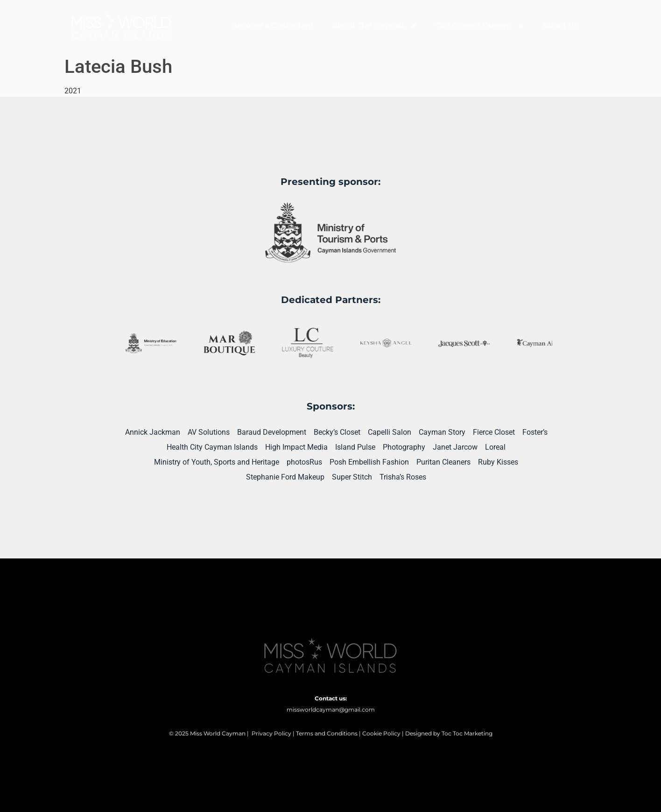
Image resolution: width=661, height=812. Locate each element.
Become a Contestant (273, 25)
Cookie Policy (381, 733)
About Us (560, 25)
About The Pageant (375, 26)
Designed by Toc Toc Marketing (449, 733)
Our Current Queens (480, 26)
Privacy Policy (271, 733)
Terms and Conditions (327, 733)
